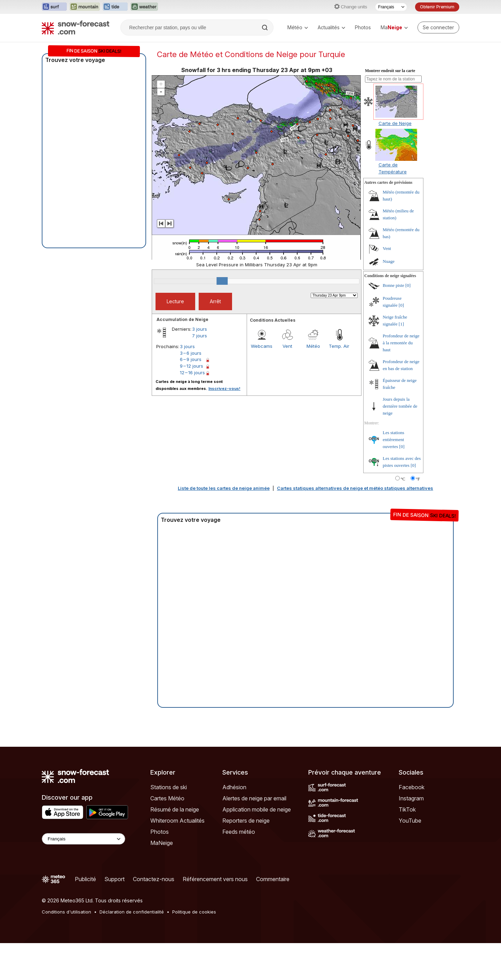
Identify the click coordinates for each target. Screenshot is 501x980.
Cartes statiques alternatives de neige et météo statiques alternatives (355, 488)
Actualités (331, 27)
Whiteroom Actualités (177, 821)
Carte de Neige (395, 123)
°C (403, 479)
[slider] (222, 281)
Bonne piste (393, 285)
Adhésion (234, 787)
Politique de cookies (194, 912)
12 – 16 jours (192, 373)
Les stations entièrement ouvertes (393, 440)
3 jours (200, 329)
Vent (287, 346)
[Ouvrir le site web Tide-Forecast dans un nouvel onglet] (115, 7)
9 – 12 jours (192, 366)
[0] (408, 285)
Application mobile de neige (257, 809)
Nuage (389, 261)
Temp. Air (339, 346)
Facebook (412, 787)
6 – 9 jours (191, 359)
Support (114, 879)
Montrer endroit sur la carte (390, 71)
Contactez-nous (154, 879)
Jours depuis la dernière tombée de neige (400, 406)
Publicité (85, 879)
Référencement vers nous (215, 879)
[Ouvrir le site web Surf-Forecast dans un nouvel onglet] (54, 7)
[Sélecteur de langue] (391, 7)
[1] (401, 324)
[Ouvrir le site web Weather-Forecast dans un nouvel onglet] (144, 7)
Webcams (262, 346)
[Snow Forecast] (75, 28)
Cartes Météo (167, 798)
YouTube (410, 821)
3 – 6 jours (191, 353)
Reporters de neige (246, 821)
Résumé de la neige (175, 809)
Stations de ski (169, 787)
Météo (298, 27)
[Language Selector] (83, 839)
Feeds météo (239, 832)
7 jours (200, 336)
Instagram (411, 798)
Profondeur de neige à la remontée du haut (401, 343)
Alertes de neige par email (254, 798)
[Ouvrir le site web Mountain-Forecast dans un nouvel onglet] (85, 7)
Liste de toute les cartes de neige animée (224, 488)
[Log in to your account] (438, 28)
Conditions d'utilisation (66, 912)
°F (418, 479)
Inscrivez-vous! (224, 389)
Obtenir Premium (437, 7)
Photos (363, 27)
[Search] (265, 28)
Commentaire (273, 879)
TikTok (407, 809)
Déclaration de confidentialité (132, 912)
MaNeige (162, 843)
